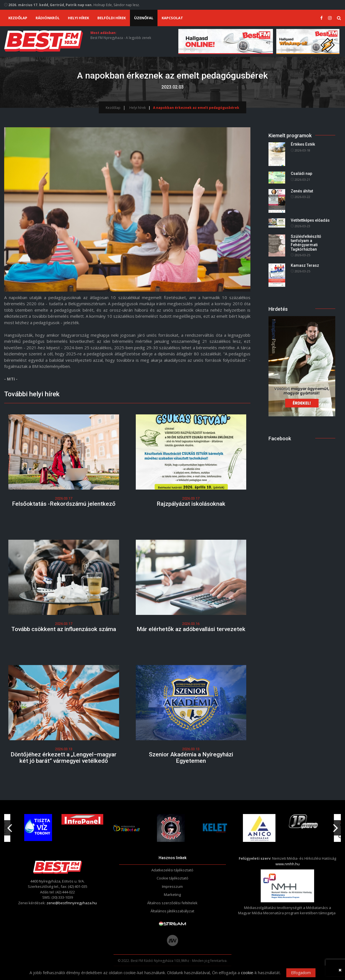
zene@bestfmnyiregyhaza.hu (72, 903)
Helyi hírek (78, 18)
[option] (129, 828)
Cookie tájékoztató (172, 878)
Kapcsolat (172, 18)
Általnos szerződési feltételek (172, 903)
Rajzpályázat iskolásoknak (191, 504)
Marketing (172, 895)
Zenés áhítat (302, 191)
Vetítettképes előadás (310, 220)
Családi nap (301, 173)
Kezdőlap (18, 18)
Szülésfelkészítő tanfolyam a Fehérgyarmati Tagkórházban (306, 243)
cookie (247, 972)
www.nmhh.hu (288, 864)
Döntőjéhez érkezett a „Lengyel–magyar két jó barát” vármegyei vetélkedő (64, 758)
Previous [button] (9, 826)
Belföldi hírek (112, 18)
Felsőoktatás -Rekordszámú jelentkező (64, 504)
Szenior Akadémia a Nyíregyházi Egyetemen (191, 758)
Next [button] (336, 826)
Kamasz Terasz (305, 265)
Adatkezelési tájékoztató (172, 870)
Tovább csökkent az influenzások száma (64, 629)
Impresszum (172, 886)
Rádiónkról (48, 18)
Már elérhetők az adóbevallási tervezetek (191, 629)
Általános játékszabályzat (172, 911)
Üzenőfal (144, 18)
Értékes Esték (303, 145)
